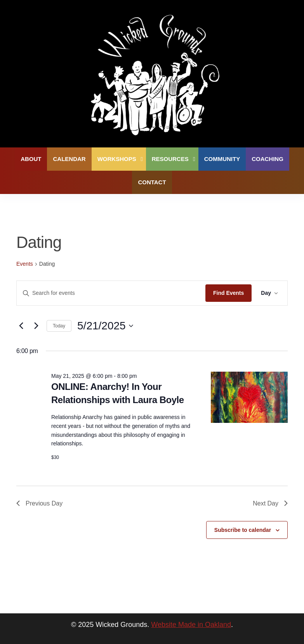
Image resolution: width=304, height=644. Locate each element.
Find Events (228, 293)
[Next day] (36, 326)
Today (59, 326)
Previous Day (39, 503)
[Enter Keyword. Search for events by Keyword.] (111, 293)
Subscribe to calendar (243, 530)
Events (25, 264)
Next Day (270, 503)
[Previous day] (21, 326)
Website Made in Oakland (191, 625)
